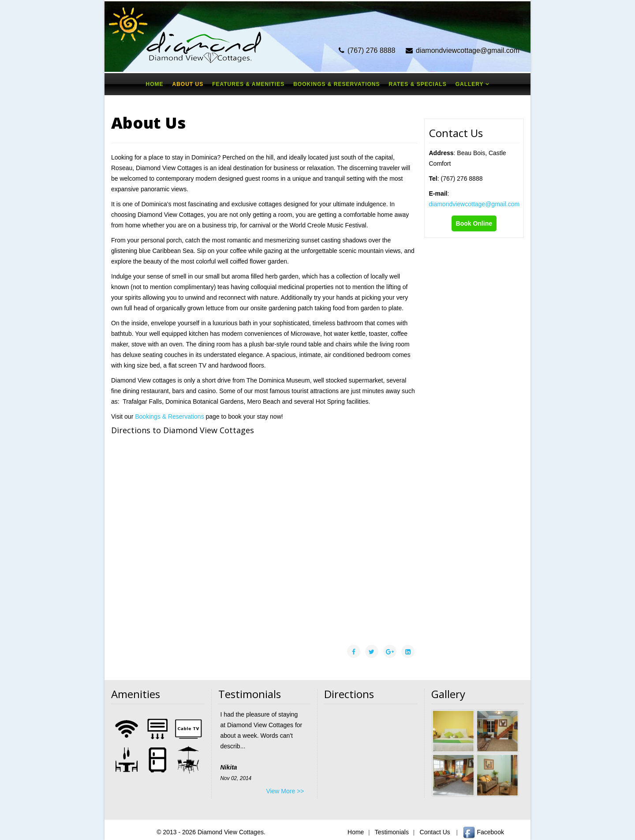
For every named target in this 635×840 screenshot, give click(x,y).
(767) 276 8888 (372, 50)
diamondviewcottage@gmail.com (468, 50)
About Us (188, 84)
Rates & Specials (418, 84)
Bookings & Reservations (336, 84)
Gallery (470, 84)
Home (154, 84)
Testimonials (391, 832)
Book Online (474, 223)
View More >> (285, 791)
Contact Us (434, 832)
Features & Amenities (248, 84)
